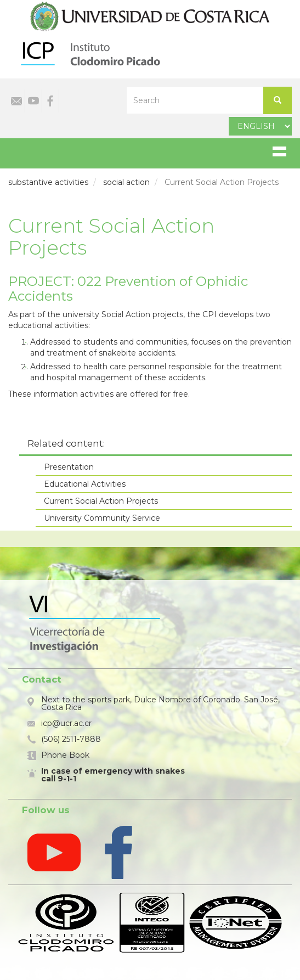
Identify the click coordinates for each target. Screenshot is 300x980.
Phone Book (65, 755)
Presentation (69, 467)
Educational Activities (85, 484)
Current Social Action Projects (101, 501)
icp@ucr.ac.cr (66, 723)
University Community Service (102, 518)
